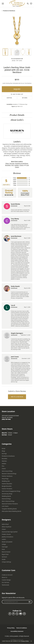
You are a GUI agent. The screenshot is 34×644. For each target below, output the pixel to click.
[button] (28, 4)
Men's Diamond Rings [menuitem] (8, 501)
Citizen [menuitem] (4, 529)
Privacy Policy (11, 628)
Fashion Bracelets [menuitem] (7, 484)
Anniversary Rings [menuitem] (7, 494)
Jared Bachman (16, 236)
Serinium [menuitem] (4, 557)
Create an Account (7, 575)
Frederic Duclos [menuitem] (6, 534)
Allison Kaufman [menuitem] (7, 527)
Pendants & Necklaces (9, 11)
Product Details (17, 115)
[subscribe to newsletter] (30, 602)
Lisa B (13, 305)
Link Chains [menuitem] (5, 506)
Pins (13, 165)
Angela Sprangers (17, 333)
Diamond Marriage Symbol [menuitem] (10, 532)
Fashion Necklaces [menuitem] (7, 476)
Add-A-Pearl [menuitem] (5, 524)
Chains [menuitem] (4, 469)
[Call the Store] (6, 419)
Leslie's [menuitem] (4, 539)
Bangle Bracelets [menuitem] (7, 486)
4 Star (15, 180)
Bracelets (8, 165)
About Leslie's (17, 120)
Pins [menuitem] (3, 466)
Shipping (9, 98)
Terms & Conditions (22, 628)
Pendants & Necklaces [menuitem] (8, 456)
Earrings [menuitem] (4, 454)
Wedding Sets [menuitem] (6, 481)
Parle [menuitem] (3, 549)
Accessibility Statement (17, 631)
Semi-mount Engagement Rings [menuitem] (11, 491)
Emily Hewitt (15, 286)
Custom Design (6, 580)
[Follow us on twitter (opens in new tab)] (17, 614)
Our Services (5, 582)
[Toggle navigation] (3, 4)
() (29, 178)
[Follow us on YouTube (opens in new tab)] (21, 614)
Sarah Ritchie (15, 204)
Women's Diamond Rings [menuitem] (9, 474)
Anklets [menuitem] (4, 464)
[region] (17, 32)
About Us (4, 577)
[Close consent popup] (31, 641)
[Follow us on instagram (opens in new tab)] (24, 614)
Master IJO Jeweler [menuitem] (7, 542)
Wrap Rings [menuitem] (5, 479)
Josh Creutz (15, 357)
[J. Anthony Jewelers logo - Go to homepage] (17, 4)
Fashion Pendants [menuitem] (7, 489)
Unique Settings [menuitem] (6, 562)
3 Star (15, 182)
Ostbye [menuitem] (4, 544)
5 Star (15, 178)
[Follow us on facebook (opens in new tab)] (10, 614)
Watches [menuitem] (4, 461)
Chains (21, 165)
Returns (25, 98)
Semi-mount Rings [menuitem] (7, 471)
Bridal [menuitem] (4, 448)
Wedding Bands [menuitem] (6, 496)
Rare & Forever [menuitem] (6, 552)
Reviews (17, 173)
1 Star (15, 185)
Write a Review (17, 397)
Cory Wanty (15, 219)
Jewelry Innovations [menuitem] (7, 537)
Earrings (12, 163)
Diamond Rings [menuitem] (6, 499)
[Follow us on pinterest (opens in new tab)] (13, 614)
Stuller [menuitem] (4, 559)
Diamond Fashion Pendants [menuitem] (10, 504)
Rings (7, 163)
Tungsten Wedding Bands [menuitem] (9, 509)
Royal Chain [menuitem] (5, 554)
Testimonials (5, 585)
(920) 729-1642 (17, 61)
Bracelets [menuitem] (4, 459)
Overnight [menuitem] (5, 547)
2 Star (15, 183)
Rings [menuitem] (3, 451)
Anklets (17, 165)
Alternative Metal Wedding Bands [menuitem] (12, 511)
